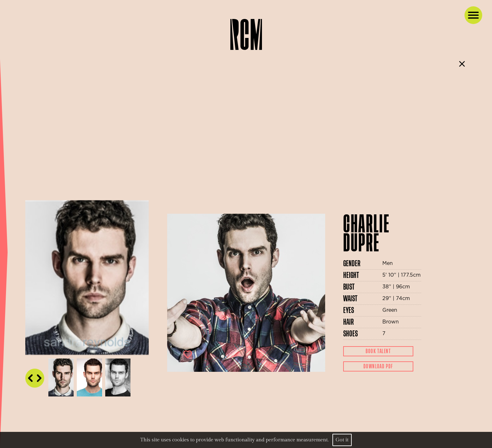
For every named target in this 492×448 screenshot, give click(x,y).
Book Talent (378, 351)
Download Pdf (378, 366)
